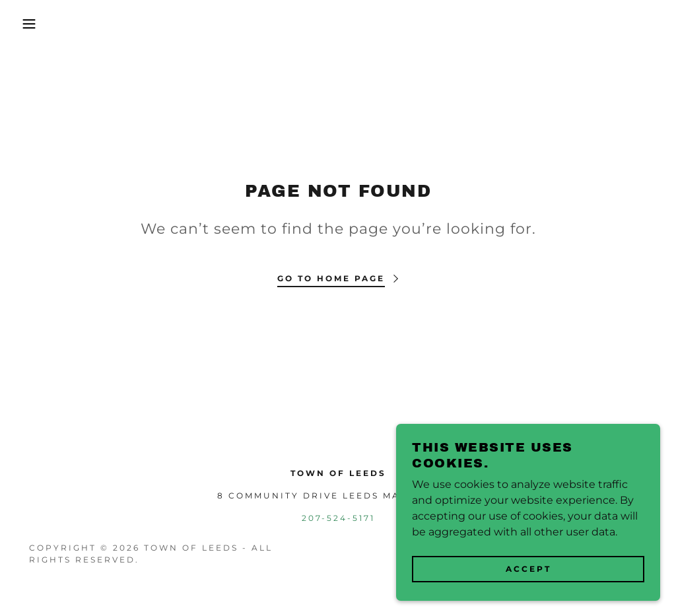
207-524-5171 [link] (338, 518)
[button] (34, 24)
